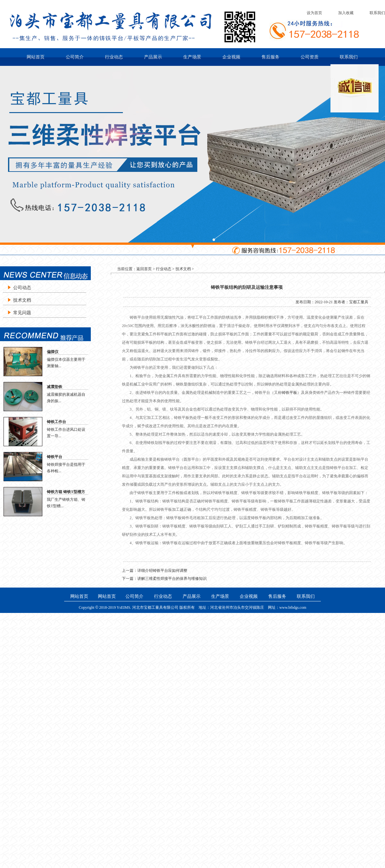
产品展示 (153, 57)
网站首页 (36, 57)
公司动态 (22, 288)
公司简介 (75, 57)
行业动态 (114, 57)
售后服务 (270, 57)
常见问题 (22, 313)
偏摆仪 (53, 352)
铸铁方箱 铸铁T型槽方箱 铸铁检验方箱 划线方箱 (67, 492)
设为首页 (314, 13)
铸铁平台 (55, 457)
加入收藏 (346, 13)
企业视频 (231, 57)
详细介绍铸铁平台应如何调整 (162, 571)
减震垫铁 (55, 387)
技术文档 (22, 300)
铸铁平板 (289, 393)
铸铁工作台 (56, 422)
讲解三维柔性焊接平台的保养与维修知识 (172, 579)
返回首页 (144, 269)
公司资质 (310, 57)
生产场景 (192, 57)
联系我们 (377, 13)
